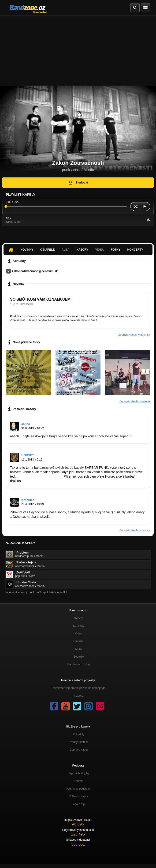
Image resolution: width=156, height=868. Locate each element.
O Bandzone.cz (78, 796)
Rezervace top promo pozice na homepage (79, 688)
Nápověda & (79, 773)
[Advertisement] (78, 50)
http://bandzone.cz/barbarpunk (41, 476)
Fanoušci (79, 641)
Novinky (27, 250)
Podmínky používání (79, 789)
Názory (82, 250)
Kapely (79, 618)
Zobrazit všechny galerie (135, 401)
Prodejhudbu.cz (79, 742)
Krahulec (28, 500)
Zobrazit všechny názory (135, 530)
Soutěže (78, 657)
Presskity (79, 734)
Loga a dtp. (78, 804)
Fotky (116, 250)
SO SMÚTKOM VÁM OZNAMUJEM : (41, 299)
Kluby (78, 649)
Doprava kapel (79, 750)
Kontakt (79, 781)
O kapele (47, 250)
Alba (65, 250)
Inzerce (79, 696)
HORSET (28, 455)
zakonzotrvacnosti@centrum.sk (35, 271)
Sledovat (78, 183)
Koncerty (135, 250)
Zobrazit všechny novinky (134, 335)
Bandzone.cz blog (79, 664)
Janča (26, 424)
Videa (99, 250)
